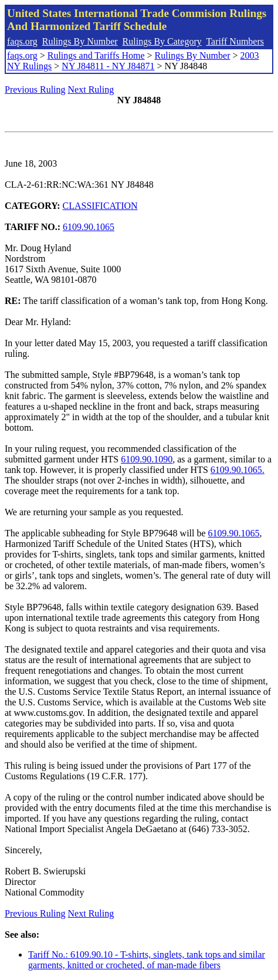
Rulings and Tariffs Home (96, 55)
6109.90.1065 (89, 227)
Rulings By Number (80, 41)
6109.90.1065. (238, 470)
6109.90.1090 (147, 459)
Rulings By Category (162, 41)
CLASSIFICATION (100, 206)
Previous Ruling (35, 89)
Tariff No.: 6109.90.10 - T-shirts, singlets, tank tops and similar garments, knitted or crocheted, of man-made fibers (147, 960)
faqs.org (22, 41)
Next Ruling (91, 89)
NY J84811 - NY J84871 (108, 66)
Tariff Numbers (235, 41)
